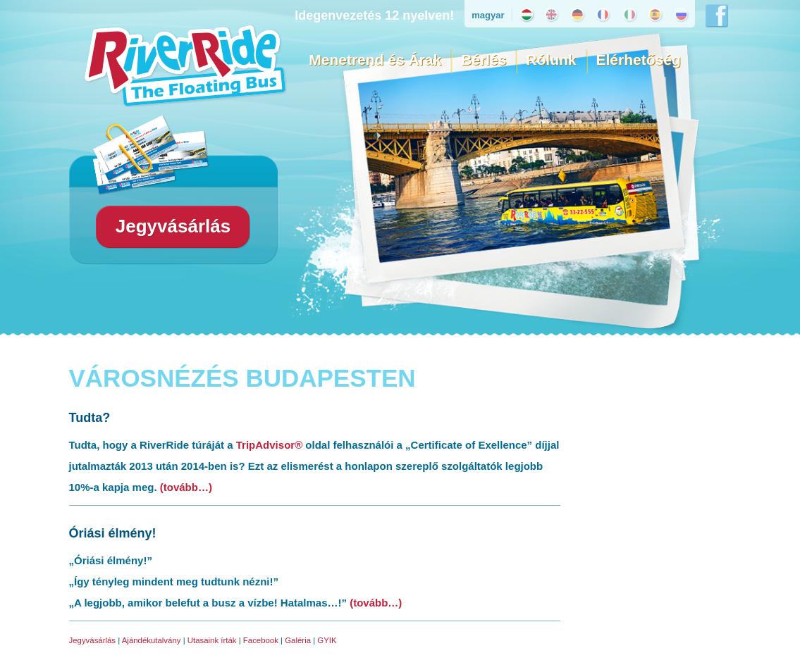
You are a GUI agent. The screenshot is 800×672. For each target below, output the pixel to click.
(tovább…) (186, 487)
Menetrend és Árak (375, 60)
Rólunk (551, 60)
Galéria (298, 640)
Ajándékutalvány (152, 640)
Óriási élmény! (113, 533)
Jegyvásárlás (93, 640)
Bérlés (484, 60)
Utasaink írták (212, 640)
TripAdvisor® (269, 445)
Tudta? (90, 418)
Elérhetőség (639, 60)
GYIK (327, 640)
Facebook (261, 640)
